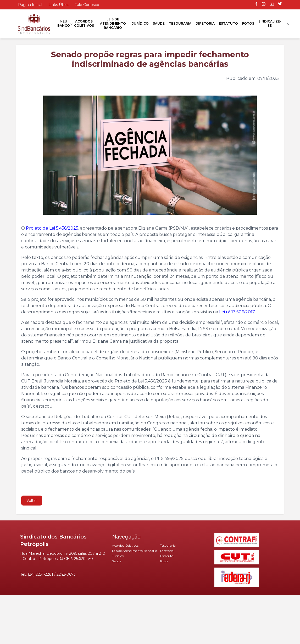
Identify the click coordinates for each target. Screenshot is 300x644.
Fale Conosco (87, 5)
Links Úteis (58, 5)
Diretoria (205, 23)
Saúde (159, 23)
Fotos (248, 23)
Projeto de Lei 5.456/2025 (52, 228)
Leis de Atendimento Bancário (113, 23)
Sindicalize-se (270, 23)
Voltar (32, 501)
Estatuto (228, 23)
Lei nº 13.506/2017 (237, 312)
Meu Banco (64, 23)
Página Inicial (30, 5)
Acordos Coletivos (84, 23)
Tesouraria (180, 23)
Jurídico (140, 23)
